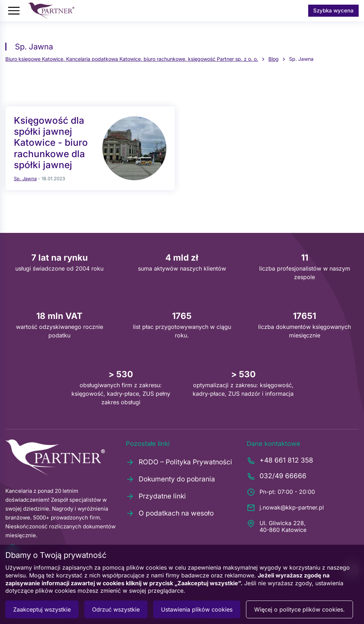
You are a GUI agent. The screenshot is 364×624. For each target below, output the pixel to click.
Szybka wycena (333, 10)
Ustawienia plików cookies (197, 609)
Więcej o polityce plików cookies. (299, 609)
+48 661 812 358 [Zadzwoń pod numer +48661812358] (280, 461)
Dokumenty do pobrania (170, 479)
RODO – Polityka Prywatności (179, 462)
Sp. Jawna (25, 178)
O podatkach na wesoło (170, 513)
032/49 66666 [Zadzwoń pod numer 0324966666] (277, 476)
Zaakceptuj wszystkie (42, 609)
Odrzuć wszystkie (116, 609)
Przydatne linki (156, 496)
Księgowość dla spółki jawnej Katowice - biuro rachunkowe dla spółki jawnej (51, 143)
